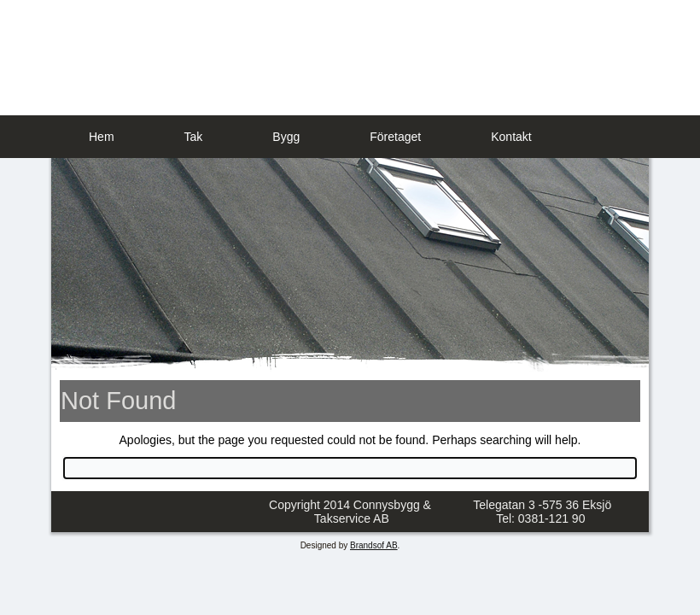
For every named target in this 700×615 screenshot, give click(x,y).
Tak (194, 137)
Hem (102, 137)
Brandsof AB (374, 545)
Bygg (286, 137)
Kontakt (511, 137)
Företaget (395, 137)
